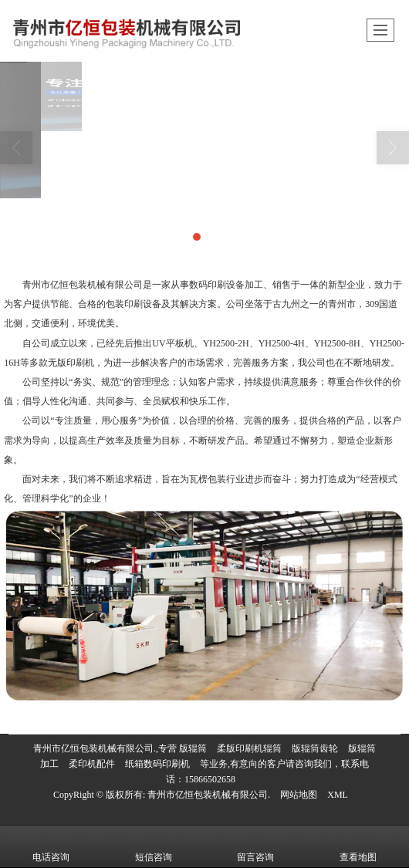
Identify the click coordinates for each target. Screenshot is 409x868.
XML (338, 795)
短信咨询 (154, 846)
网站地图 (299, 795)
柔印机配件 (92, 764)
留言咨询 (255, 846)
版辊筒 (193, 748)
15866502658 (210, 779)
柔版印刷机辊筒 (249, 748)
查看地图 (358, 846)
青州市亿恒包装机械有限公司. (209, 795)
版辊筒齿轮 (315, 748)
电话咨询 (51, 846)
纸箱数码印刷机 (157, 764)
